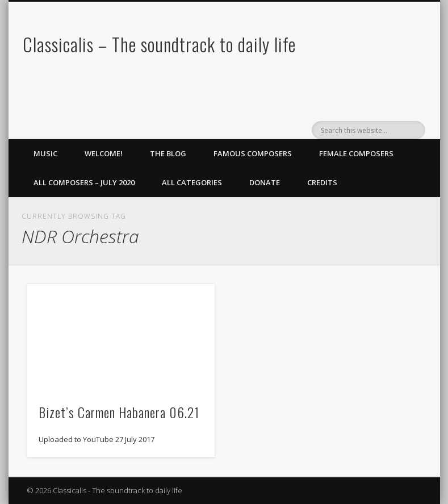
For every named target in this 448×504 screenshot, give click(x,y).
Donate (265, 182)
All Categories (192, 182)
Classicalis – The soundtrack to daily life (159, 44)
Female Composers (356, 153)
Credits (322, 182)
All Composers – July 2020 (84, 182)
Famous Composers (253, 153)
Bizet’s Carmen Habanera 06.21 (119, 412)
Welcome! (104, 153)
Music (45, 153)
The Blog (168, 153)
